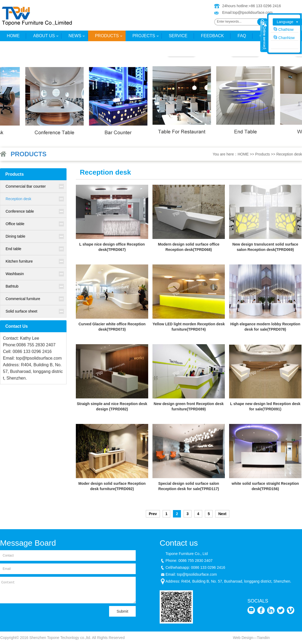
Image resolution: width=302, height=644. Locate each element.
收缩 (264, 36)
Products (105, 37)
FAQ (242, 36)
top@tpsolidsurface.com (253, 12)
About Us (42, 37)
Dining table (15, 236)
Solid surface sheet (21, 311)
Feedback (212, 36)
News (73, 37)
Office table (15, 224)
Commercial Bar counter (26, 186)
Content (68, 590)
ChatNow (284, 29)
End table (13, 249)
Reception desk (289, 154)
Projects (142, 37)
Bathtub (12, 286)
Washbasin (15, 274)
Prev (153, 514)
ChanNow (284, 37)
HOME (13, 36)
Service (178, 36)
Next (222, 514)
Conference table (20, 211)
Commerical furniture (23, 299)
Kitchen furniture (19, 261)
